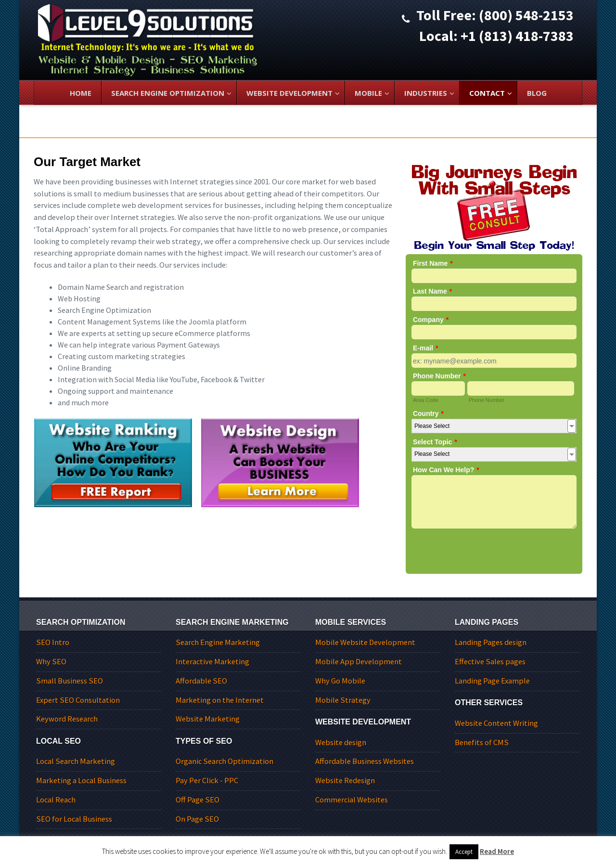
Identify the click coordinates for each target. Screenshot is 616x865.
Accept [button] (464, 852)
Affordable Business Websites (365, 761)
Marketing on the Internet (220, 700)
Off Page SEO (198, 800)
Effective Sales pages (490, 662)
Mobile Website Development (365, 642)
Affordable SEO (201, 681)
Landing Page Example (492, 681)
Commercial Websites (352, 800)
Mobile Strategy (343, 700)
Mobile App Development (359, 662)
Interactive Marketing (212, 662)
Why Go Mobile (340, 681)
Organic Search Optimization (225, 761)
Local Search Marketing (76, 761)
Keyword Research (67, 719)
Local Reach (56, 800)
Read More (497, 851)
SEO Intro (53, 642)
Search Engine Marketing (218, 642)
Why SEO (51, 662)
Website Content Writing (496, 723)
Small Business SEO (70, 681)
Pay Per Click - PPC (207, 781)
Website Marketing (208, 719)
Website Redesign (345, 781)
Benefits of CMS (482, 742)
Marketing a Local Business (81, 781)
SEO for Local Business (74, 819)
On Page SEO (197, 819)
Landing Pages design (491, 642)
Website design (341, 742)
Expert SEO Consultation (78, 700)
